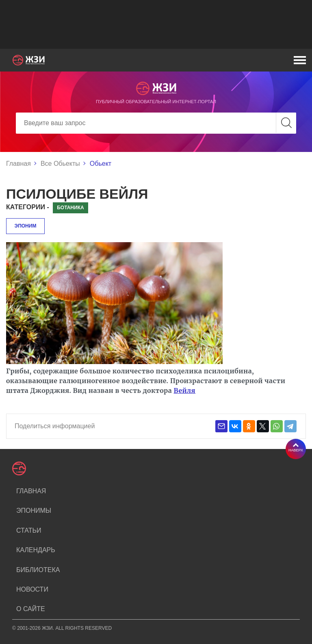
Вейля (185, 390)
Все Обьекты (60, 164)
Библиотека (38, 570)
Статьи (29, 530)
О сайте (31, 609)
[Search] (156, 123)
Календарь (36, 550)
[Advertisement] (156, 24)
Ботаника (70, 208)
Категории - (28, 207)
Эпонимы (34, 511)
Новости (32, 589)
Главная (18, 164)
